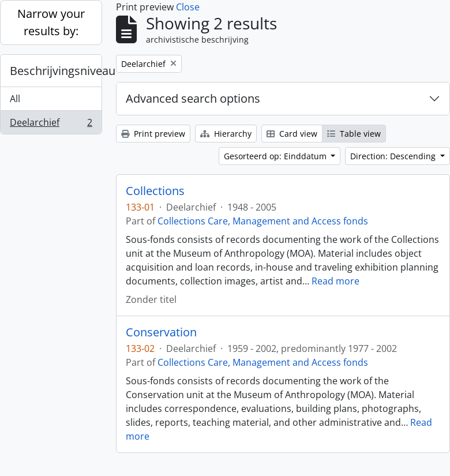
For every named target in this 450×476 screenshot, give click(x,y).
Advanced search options (193, 98)
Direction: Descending (394, 156)
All (15, 99)
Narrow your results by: (51, 22)
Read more (335, 281)
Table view (354, 134)
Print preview (153, 134)
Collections (155, 191)
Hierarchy (226, 134)
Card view (292, 134)
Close (188, 7)
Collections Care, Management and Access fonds (263, 221)
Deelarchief (51, 125)
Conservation (161, 332)
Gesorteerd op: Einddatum (276, 156)
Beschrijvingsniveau (56, 71)
